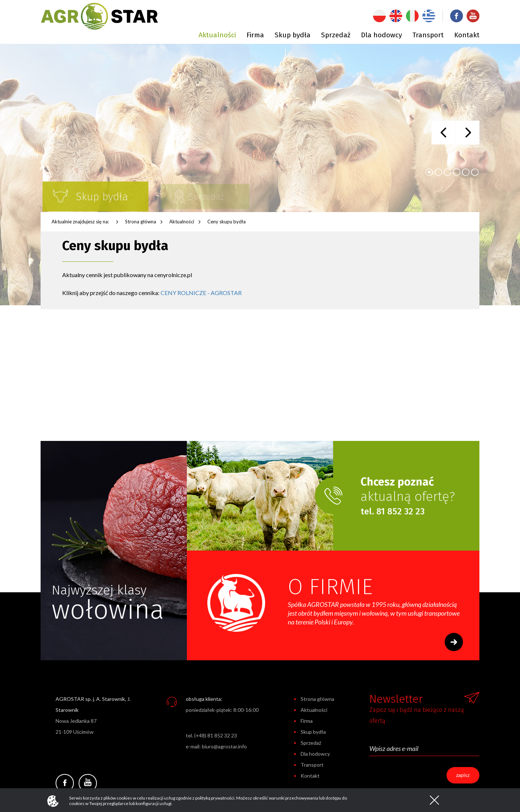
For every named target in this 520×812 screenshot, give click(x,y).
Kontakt (467, 35)
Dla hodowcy (381, 35)
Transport (428, 35)
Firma (255, 35)
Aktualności (217, 35)
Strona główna (141, 222)
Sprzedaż (336, 35)
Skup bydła (293, 35)
